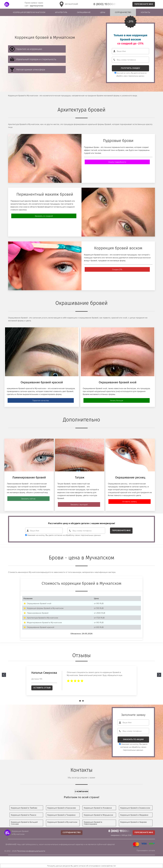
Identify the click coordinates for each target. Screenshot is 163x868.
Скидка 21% (117, 269)
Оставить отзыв (42, 688)
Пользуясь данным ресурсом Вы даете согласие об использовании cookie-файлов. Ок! (81, 866)
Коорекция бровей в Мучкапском (29, 12)
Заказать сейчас (28, 499)
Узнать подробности (117, 162)
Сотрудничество (123, 12)
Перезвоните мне (144, 4)
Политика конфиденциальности (31, 851)
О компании (82, 792)
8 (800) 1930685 (105, 4)
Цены (103, 12)
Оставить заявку (130, 502)
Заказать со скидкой (44, 216)
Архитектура (61, 12)
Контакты (145, 12)
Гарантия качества (41, 400)
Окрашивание (84, 12)
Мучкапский (68, 4)
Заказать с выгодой (79, 504)
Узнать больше (116, 400)
